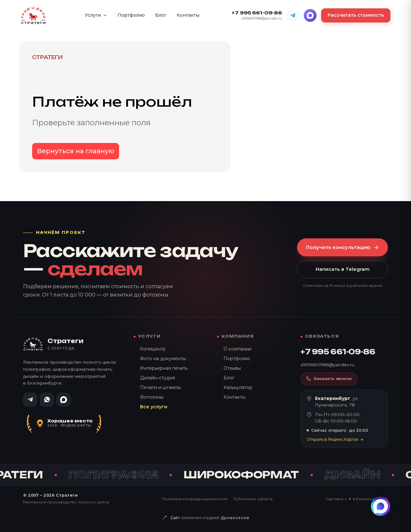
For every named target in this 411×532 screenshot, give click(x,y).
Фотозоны (152, 397)
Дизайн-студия (157, 378)
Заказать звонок (329, 378)
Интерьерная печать (164, 368)
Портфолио (131, 15)
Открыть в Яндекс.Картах (335, 439)
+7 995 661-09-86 (257, 13)
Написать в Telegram (343, 269)
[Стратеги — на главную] (33, 15)
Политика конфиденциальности (195, 499)
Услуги (96, 15)
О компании (237, 349)
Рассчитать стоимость (356, 15)
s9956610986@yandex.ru (262, 18)
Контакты (188, 15)
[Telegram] (293, 15)
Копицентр (153, 349)
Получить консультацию (342, 247)
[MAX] (310, 15)
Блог (161, 15)
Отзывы (232, 368)
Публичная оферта (253, 499)
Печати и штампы (160, 387)
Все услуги (154, 407)
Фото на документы (163, 359)
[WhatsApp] (47, 400)
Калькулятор (238, 387)
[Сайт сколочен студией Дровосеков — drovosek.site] (205, 518)
